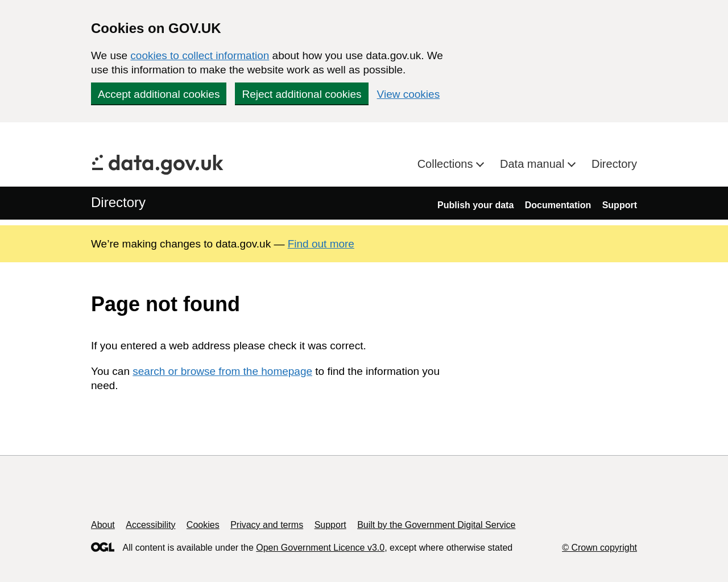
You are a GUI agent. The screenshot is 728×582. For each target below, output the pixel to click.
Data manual (534, 164)
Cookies (203, 525)
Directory (614, 164)
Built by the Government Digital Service (436, 525)
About (103, 525)
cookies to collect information (200, 55)
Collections (447, 164)
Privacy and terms (267, 525)
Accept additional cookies (159, 94)
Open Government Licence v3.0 (320, 548)
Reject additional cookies (301, 94)
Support (620, 205)
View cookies (409, 94)
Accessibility (150, 525)
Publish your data (475, 205)
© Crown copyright (599, 548)
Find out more (321, 244)
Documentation (558, 205)
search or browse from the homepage (222, 371)
